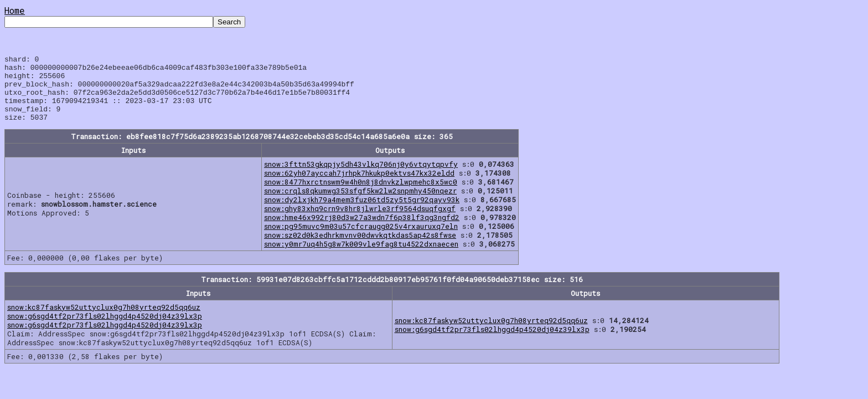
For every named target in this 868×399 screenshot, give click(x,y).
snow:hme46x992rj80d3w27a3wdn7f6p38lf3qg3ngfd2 (362, 231)
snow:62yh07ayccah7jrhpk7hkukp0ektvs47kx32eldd (359, 186)
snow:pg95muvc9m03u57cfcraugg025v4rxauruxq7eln (361, 239)
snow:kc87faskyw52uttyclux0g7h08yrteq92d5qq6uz (104, 320)
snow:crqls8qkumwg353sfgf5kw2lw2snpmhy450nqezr (360, 204)
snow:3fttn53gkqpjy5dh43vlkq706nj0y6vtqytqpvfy (361, 177)
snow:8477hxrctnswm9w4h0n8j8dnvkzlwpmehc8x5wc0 (361, 195)
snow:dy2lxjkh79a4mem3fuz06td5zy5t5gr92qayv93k (362, 213)
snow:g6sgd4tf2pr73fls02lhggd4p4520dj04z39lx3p (105, 329)
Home (15, 10)
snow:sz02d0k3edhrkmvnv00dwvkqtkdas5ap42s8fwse (360, 248)
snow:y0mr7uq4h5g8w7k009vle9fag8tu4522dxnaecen (361, 257)
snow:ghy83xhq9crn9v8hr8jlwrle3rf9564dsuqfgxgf (360, 222)
